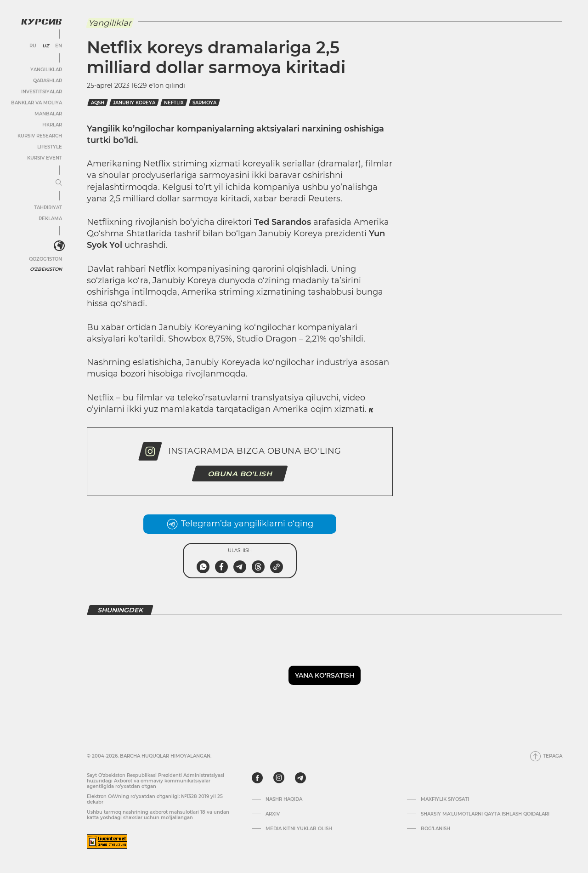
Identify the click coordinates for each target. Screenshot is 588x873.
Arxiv (273, 814)
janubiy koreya (134, 103)
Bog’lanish (435, 829)
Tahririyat (48, 208)
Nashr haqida (284, 799)
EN (59, 46)
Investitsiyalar (42, 92)
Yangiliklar (46, 70)
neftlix (174, 103)
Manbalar (48, 114)
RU (33, 46)
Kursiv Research (40, 136)
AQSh (98, 103)
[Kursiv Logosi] (41, 22)
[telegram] (300, 778)
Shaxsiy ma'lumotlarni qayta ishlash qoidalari (485, 814)
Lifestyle (50, 147)
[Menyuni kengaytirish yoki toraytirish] (59, 183)
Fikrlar (52, 125)
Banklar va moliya (37, 103)
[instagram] (279, 778)
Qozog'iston (45, 259)
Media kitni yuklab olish (299, 829)
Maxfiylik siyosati (445, 799)
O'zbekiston (46, 269)
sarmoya (204, 103)
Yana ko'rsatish (325, 675)
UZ (46, 46)
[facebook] (257, 778)
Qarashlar (48, 81)
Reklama (50, 219)
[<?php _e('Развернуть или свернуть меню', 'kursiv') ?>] (59, 246)
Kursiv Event (45, 158)
